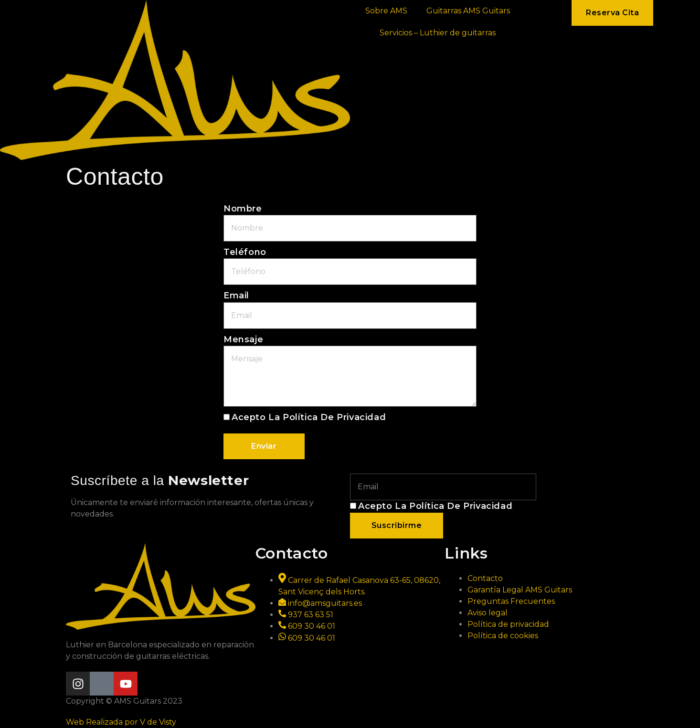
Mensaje (243, 339)
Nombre (243, 209)
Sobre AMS (386, 11)
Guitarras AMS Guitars (468, 11)
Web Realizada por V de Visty (121, 722)
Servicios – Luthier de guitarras (438, 33)
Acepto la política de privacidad (309, 417)
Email (236, 295)
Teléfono (245, 252)
